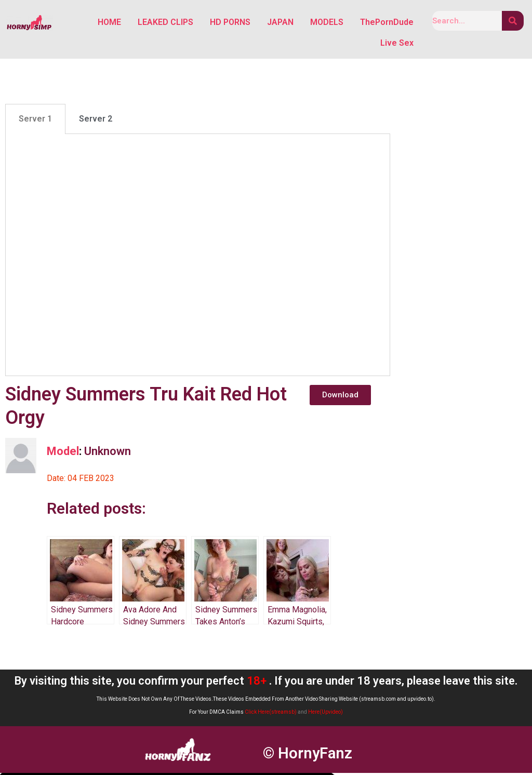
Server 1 (35, 121)
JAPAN (280, 23)
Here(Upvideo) (325, 714)
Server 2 (96, 121)
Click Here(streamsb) (271, 714)
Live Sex (397, 44)
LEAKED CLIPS (165, 23)
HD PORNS (230, 23)
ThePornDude (387, 23)
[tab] (35, 121)
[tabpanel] (198, 257)
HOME (109, 23)
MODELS (327, 23)
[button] (340, 397)
